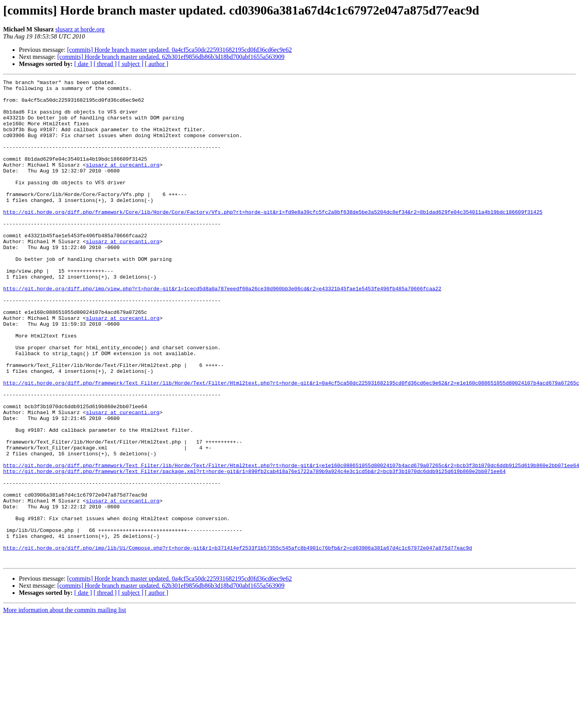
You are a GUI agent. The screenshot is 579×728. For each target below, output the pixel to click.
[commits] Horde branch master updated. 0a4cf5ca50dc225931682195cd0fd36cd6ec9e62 (180, 50)
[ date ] (83, 64)
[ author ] (157, 64)
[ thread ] (105, 64)
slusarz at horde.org (80, 29)
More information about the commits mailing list (65, 707)
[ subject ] (131, 64)
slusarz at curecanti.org (123, 182)
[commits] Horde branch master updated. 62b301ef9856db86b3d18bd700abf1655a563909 (171, 57)
